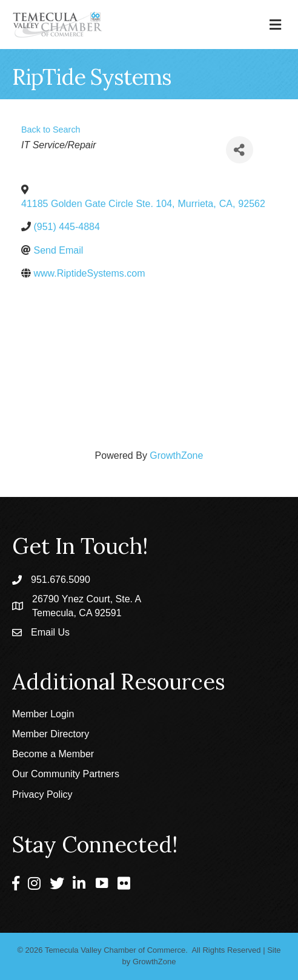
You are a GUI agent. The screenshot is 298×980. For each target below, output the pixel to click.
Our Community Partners (66, 774)
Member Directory (51, 734)
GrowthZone (176, 455)
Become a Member (53, 754)
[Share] (240, 150)
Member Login (43, 714)
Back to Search (51, 130)
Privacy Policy (42, 794)
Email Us (50, 632)
